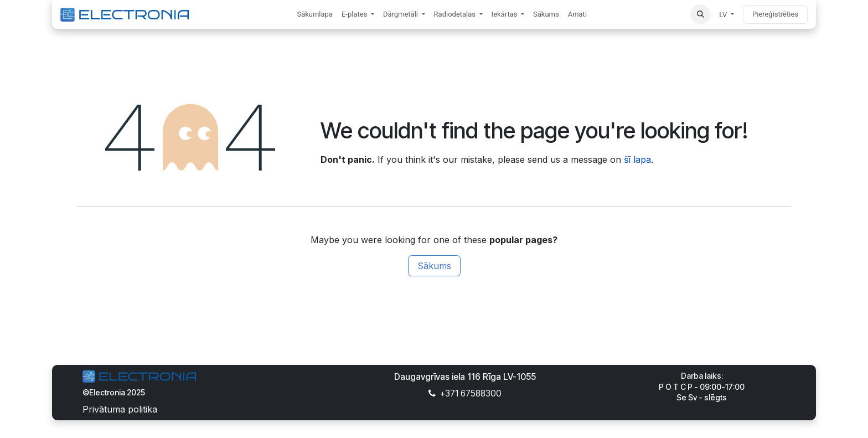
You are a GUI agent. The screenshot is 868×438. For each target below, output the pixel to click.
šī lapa (637, 159)
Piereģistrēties (775, 14)
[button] (700, 14)
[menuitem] (315, 14)
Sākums (434, 266)
